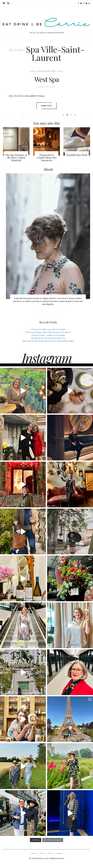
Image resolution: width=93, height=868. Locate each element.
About (50, 853)
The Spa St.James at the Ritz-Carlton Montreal (16, 158)
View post (47, 106)
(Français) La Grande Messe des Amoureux (47, 158)
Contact (33, 853)
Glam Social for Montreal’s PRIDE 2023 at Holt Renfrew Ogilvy (48, 341)
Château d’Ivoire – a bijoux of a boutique (48, 335)
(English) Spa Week (77, 155)
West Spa (47, 79)
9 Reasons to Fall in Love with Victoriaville (48, 329)
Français (59, 853)
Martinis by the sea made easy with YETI (48, 338)
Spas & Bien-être (46, 71)
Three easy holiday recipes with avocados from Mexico (48, 332)
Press (42, 853)
